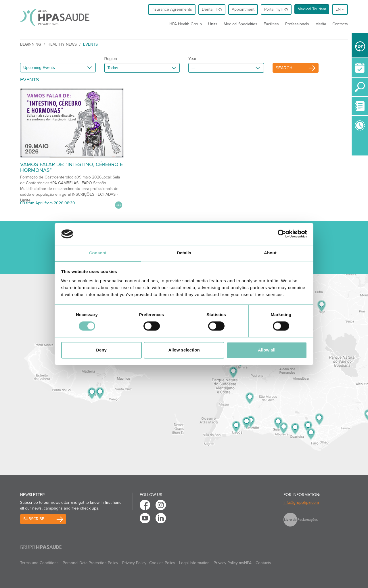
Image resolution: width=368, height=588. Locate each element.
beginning (31, 44)
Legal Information (194, 563)
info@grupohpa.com (301, 503)
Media (321, 24)
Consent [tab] (98, 253)
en (340, 9)
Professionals (297, 24)
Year (192, 59)
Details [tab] (184, 253)
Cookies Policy (162, 563)
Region (111, 59)
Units (213, 24)
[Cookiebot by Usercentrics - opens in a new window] (282, 234)
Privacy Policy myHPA (233, 563)
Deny (101, 350)
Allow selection (184, 350)
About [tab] (270, 253)
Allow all (267, 350)
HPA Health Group (186, 24)
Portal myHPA (276, 9)
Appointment (243, 9)
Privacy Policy (134, 563)
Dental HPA (212, 9)
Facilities (271, 24)
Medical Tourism (312, 9)
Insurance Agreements (172, 9)
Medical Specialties (240, 24)
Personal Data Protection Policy (90, 563)
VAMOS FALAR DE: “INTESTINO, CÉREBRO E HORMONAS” (71, 167)
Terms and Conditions (39, 563)
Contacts (340, 24)
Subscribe (34, 519)
